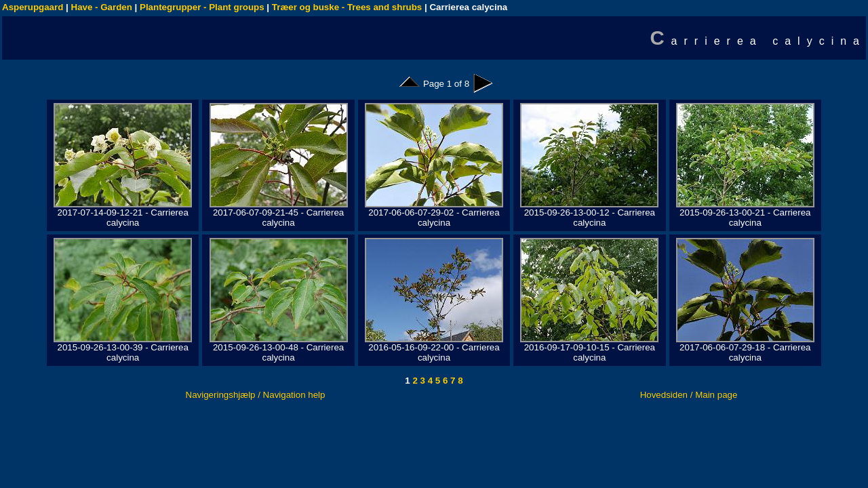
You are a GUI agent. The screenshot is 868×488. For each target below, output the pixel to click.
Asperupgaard (33, 7)
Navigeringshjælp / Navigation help (256, 395)
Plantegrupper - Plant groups (202, 7)
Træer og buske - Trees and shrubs (347, 7)
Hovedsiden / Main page (689, 395)
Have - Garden (102, 7)
